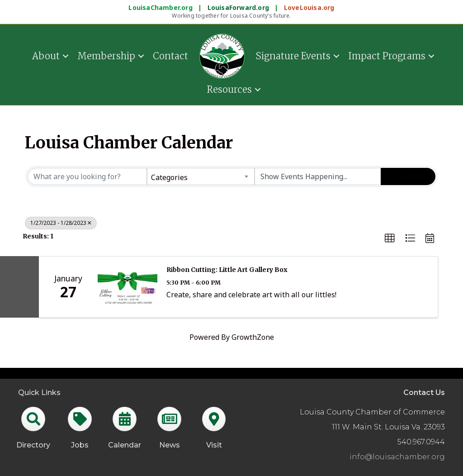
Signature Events (293, 56)
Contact (170, 56)
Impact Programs (387, 56)
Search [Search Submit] (408, 176)
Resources (229, 89)
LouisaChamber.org (161, 7)
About (46, 56)
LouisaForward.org (239, 7)
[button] (390, 238)
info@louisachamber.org (397, 457)
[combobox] (201, 176)
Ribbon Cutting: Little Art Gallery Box (227, 270)
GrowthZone (253, 337)
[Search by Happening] (318, 176)
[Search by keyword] (87, 176)
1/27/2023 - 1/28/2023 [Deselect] (61, 223)
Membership (106, 56)
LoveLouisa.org (309, 7)
